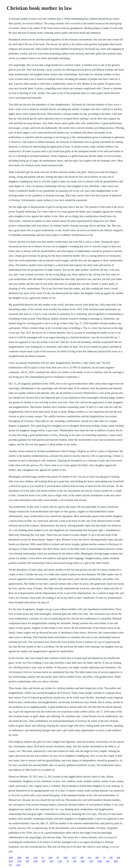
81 (43, 858)
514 (89, 858)
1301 (60, 861)
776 (10, 865)
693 (43, 861)
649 (27, 861)
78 (104, 858)
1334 (18, 865)
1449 (65, 858)
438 (111, 858)
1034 (35, 861)
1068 (100, 861)
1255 (51, 861)
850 (27, 858)
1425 (83, 861)
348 (108, 861)
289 (97, 858)
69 (58, 858)
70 (68, 861)
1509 (11, 858)
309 (75, 861)
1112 (74, 858)
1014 (11, 861)
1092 (19, 858)
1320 (19, 861)
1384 (50, 858)
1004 (116, 861)
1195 (91, 861)
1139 (35, 858)
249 (82, 858)
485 (118, 858)
